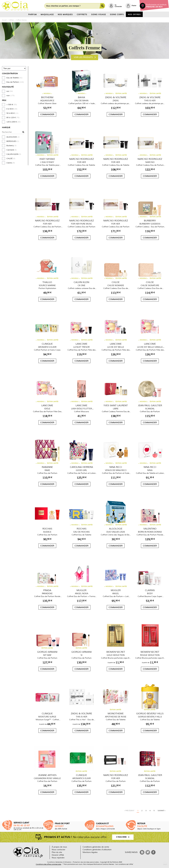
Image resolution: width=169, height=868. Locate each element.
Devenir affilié (58, 855)
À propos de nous (59, 847)
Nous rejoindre (58, 858)
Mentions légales (90, 852)
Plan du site (57, 852)
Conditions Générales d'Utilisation (59, 862)
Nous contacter (58, 850)
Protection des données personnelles (86, 862)
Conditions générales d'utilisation (97, 850)
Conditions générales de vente (96, 847)
